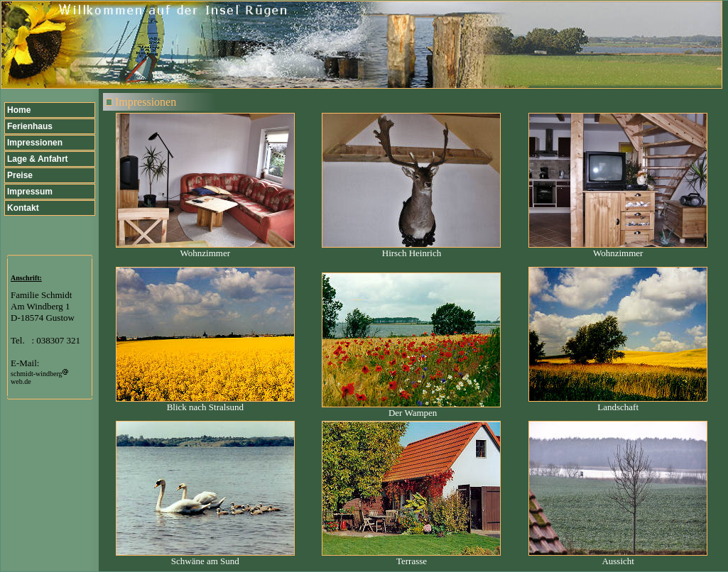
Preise (20, 175)
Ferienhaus (30, 126)
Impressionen (35, 143)
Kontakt (23, 208)
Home (19, 110)
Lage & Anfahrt (38, 159)
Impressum (30, 192)
